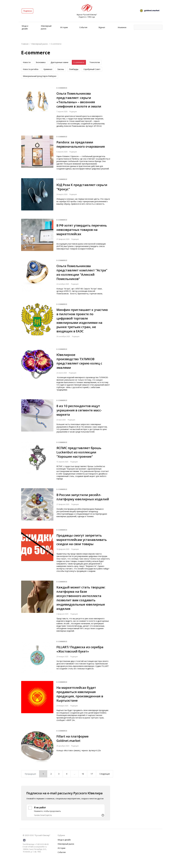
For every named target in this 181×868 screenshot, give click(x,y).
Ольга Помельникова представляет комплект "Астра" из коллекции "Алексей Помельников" (82, 272)
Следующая (105, 774)
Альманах (122, 27)
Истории (64, 27)
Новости (27, 62)
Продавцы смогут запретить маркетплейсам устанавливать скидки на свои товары (82, 540)
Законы (61, 69)
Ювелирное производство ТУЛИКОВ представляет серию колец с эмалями (79, 361)
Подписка (27, 11)
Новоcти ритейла (31, 69)
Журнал (102, 27)
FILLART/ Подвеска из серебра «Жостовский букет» (80, 649)
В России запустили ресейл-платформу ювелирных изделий (83, 497)
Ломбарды (74, 69)
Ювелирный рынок (40, 44)
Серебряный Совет (92, 69)
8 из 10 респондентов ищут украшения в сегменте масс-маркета (79, 410)
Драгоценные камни (59, 62)
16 (83, 774)
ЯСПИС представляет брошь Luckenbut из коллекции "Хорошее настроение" (79, 452)
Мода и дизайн (64, 840)
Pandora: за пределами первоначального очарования (81, 144)
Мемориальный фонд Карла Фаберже (40, 76)
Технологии (95, 62)
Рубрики (61, 835)
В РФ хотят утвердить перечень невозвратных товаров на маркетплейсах (82, 230)
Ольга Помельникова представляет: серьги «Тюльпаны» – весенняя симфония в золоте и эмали (79, 100)
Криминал (48, 69)
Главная (25, 44)
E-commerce (79, 62)
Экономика (41, 62)
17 (92, 774)
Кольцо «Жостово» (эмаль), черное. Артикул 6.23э (79, 750)
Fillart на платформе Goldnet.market (73, 738)
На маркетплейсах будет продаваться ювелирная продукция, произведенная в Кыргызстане (80, 694)
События (83, 27)
